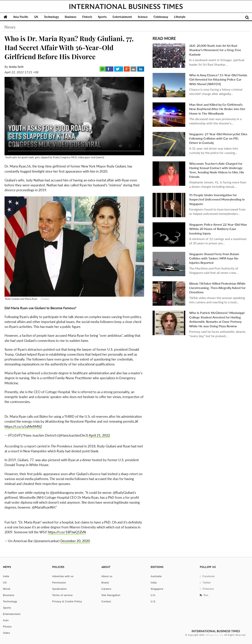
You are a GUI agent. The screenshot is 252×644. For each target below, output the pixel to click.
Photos (7, 627)
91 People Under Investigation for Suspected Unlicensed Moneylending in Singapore (217, 199)
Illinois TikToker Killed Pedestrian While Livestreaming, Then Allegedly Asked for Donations (217, 288)
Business (71, 17)
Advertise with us (63, 576)
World (7, 589)
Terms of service (62, 595)
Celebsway (161, 17)
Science (143, 17)
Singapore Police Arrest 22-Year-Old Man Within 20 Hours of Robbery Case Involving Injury (218, 229)
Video (6, 633)
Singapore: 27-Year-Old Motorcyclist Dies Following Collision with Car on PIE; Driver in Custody (218, 138)
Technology (51, 17)
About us (107, 576)
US (36, 17)
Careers (106, 589)
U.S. (153, 601)
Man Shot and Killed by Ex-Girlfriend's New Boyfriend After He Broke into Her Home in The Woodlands (217, 109)
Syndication (59, 589)
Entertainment (122, 17)
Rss (204, 595)
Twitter (205, 583)
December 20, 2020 (75, 541)
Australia (156, 576)
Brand (105, 583)
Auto (6, 620)
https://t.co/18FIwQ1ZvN (67, 532)
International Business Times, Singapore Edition (126, 6)
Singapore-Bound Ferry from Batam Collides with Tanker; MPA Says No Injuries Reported (214, 258)
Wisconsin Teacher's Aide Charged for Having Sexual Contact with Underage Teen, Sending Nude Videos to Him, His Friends (217, 170)
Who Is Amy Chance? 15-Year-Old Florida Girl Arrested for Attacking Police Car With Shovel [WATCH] (218, 79)
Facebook (207, 576)
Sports (102, 17)
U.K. (153, 595)
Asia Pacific (21, 17)
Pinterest (207, 589)
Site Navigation (111, 595)
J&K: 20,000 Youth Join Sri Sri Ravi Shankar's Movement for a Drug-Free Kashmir (215, 50)
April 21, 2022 (99, 435)
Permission (59, 583)
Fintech (87, 17)
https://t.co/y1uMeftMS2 (23, 426)
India (6, 576)
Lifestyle (180, 17)
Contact (106, 601)
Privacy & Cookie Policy (67, 601)
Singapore (157, 589)
